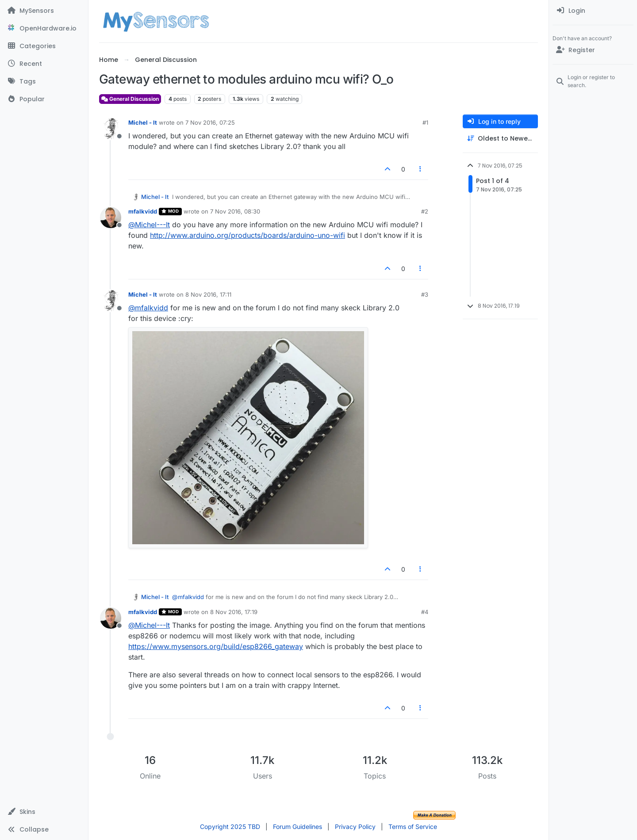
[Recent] (44, 64)
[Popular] (44, 99)
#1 (425, 122)
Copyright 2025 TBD (230, 827)
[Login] (593, 11)
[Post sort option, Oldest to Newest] (500, 139)
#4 (425, 612)
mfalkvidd (143, 211)
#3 (425, 294)
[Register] (593, 50)
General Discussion (130, 99)
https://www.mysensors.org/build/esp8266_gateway (216, 646)
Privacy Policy (355, 827)
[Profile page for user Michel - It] (111, 129)
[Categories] (44, 46)
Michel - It (143, 122)
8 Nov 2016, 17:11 (208, 294)
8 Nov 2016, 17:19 (234, 612)
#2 (425, 211)
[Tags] (44, 81)
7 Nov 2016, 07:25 (210, 122)
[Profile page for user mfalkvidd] (111, 218)
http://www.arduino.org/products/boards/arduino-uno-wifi (248, 235)
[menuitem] (593, 11)
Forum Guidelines (297, 827)
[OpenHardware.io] (44, 28)
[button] (44, 812)
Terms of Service (413, 827)
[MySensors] (44, 11)
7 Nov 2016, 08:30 (235, 211)
